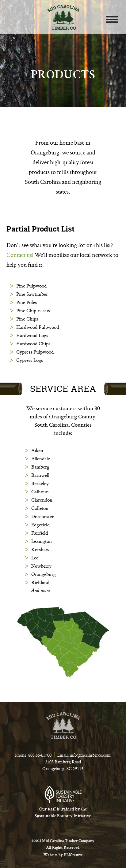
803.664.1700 (40, 755)
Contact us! (20, 255)
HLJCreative (73, 855)
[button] (111, 19)
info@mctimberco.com (90, 755)
